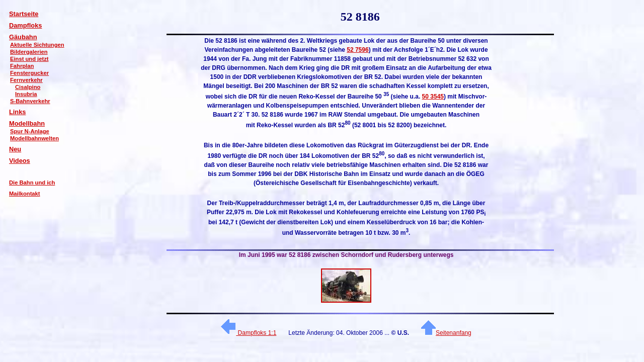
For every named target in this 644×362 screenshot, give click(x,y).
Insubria (26, 94)
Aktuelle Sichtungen (37, 45)
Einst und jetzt (29, 59)
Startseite (24, 14)
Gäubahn (23, 37)
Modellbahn (27, 123)
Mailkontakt (25, 194)
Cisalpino (28, 87)
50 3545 (433, 97)
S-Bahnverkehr (30, 101)
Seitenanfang (446, 333)
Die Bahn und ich (32, 183)
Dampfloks (25, 25)
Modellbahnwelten (34, 138)
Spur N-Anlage (30, 131)
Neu (15, 149)
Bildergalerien (29, 52)
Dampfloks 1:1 (249, 333)
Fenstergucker (29, 73)
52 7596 (357, 50)
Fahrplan (22, 66)
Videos (20, 161)
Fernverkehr (26, 80)
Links (17, 112)
